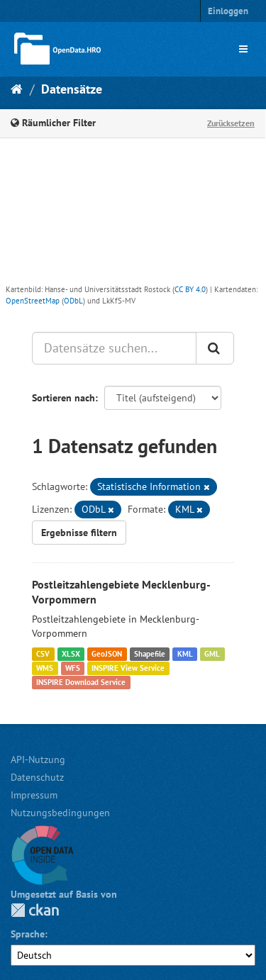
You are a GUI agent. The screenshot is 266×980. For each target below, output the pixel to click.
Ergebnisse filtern (79, 533)
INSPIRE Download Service (81, 682)
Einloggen (228, 11)
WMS (45, 668)
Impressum (34, 795)
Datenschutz (37, 777)
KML (185, 654)
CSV (43, 654)
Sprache (28, 934)
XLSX (71, 654)
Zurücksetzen (231, 123)
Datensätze (72, 89)
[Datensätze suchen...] (114, 348)
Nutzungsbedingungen (60, 813)
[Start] (17, 89)
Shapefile (150, 654)
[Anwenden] (215, 348)
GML (212, 654)
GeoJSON (107, 654)
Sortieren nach (63, 398)
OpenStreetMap (33, 301)
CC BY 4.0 (190, 289)
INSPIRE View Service (128, 668)
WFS (73, 668)
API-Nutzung (38, 759)
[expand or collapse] (243, 49)
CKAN (35, 910)
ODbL (73, 301)
